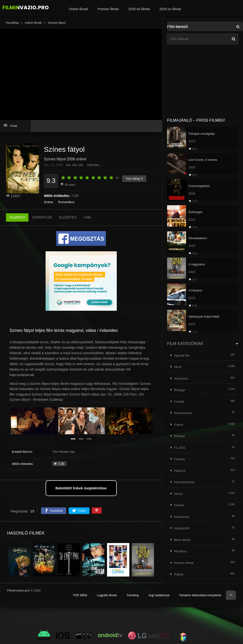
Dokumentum (183, 413)
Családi (179, 402)
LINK (87, 217)
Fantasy (179, 459)
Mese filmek (182, 540)
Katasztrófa (182, 528)
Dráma (49, 202)
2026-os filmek (170, 9)
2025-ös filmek (139, 9)
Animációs (181, 379)
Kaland (179, 505)
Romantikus (66, 202)
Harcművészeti (184, 482)
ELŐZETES (68, 217)
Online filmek (78, 9)
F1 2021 (180, 448)
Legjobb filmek (107, 595)
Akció (178, 367)
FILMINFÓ (17, 217)
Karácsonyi (182, 517)
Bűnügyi (180, 390)
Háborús (180, 471)
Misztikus (180, 551)
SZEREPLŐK (42, 217)
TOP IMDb (80, 595)
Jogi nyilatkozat (159, 595)
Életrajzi (179, 436)
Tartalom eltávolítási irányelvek (200, 595)
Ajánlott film (182, 355)
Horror (178, 494)
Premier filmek (108, 9)
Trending (133, 595)
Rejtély (179, 574)
